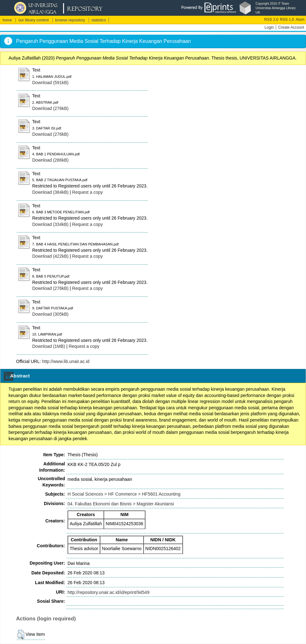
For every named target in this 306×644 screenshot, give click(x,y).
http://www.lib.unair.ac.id (66, 361)
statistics (99, 20)
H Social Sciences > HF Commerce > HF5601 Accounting (124, 494)
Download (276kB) (50, 108)
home (7, 20)
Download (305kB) (50, 314)
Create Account (291, 27)
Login (269, 27)
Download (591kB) (50, 83)
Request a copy (88, 192)
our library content (33, 20)
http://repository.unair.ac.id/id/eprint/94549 (109, 592)
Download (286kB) (50, 160)
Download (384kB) (50, 192)
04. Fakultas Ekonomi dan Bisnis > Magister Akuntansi (121, 504)
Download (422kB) (50, 256)
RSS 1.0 (287, 20)
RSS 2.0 (271, 20)
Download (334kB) (50, 224)
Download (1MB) (49, 346)
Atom (300, 20)
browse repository (70, 20)
